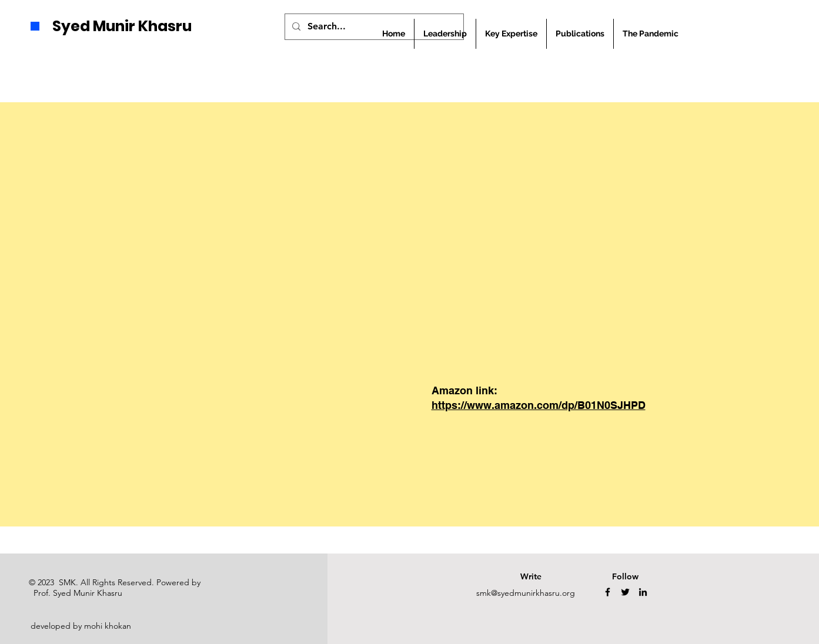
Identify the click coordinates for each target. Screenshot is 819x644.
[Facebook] (608, 592)
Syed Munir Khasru (122, 26)
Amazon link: (464, 390)
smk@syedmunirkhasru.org (526, 593)
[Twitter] (625, 592)
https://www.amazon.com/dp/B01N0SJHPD (539, 405)
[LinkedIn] (643, 592)
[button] (580, 34)
